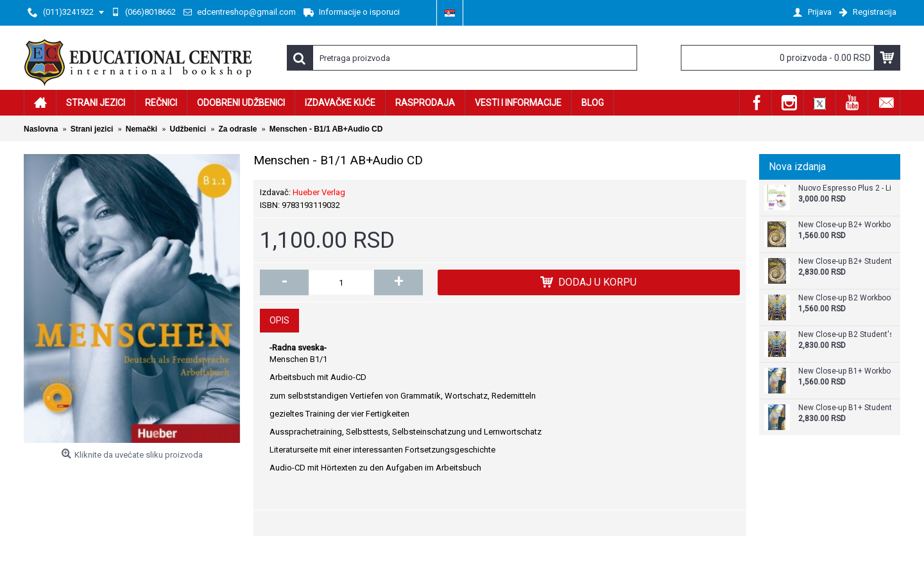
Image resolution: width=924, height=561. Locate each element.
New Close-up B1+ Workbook (845, 371)
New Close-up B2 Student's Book (845, 335)
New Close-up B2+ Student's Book (845, 262)
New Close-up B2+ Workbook (845, 225)
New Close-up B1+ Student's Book (845, 408)
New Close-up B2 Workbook (845, 298)
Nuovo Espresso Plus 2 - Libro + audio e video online (845, 188)
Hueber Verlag (319, 192)
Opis (279, 320)
